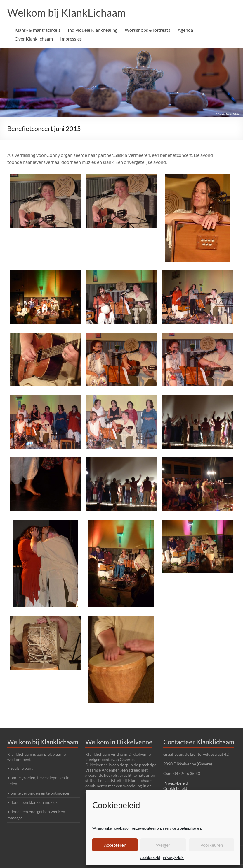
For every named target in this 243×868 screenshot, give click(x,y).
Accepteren (115, 845)
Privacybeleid (173, 858)
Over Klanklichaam (34, 39)
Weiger (163, 845)
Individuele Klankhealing (93, 30)
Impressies (71, 39)
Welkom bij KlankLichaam (67, 13)
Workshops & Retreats (147, 30)
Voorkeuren (212, 845)
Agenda (185, 30)
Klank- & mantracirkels (38, 30)
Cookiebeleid (150, 858)
